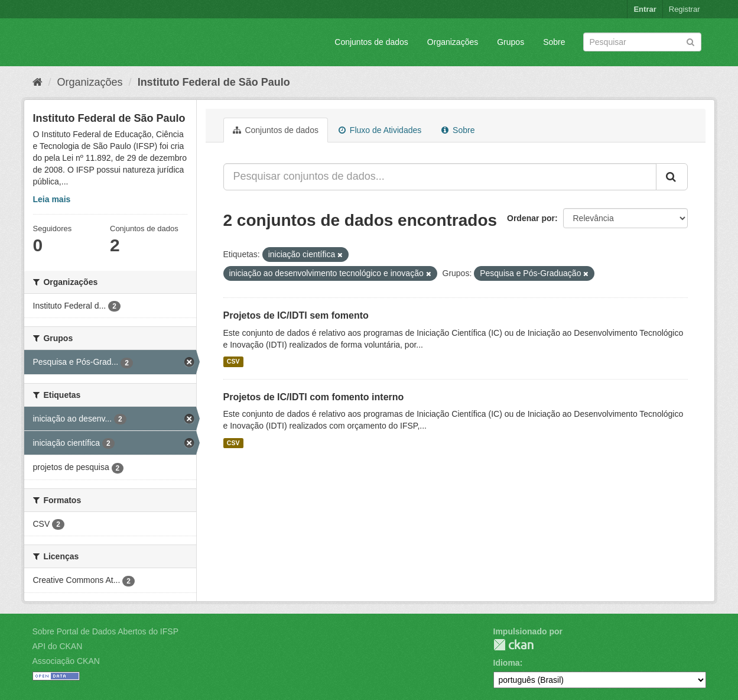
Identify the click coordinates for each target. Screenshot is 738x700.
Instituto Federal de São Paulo (214, 82)
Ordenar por (531, 218)
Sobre (554, 42)
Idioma (507, 663)
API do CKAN (58, 646)
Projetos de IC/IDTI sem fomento (296, 315)
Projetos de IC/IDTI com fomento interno (314, 397)
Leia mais (52, 199)
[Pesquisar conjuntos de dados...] (440, 177)
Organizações (453, 42)
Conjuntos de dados (371, 42)
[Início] (38, 82)
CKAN (513, 645)
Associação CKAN (66, 661)
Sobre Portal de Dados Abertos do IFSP (105, 631)
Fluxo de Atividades (380, 130)
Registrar (685, 9)
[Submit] (690, 41)
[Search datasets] (642, 42)
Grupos (511, 42)
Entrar (645, 9)
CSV (233, 362)
